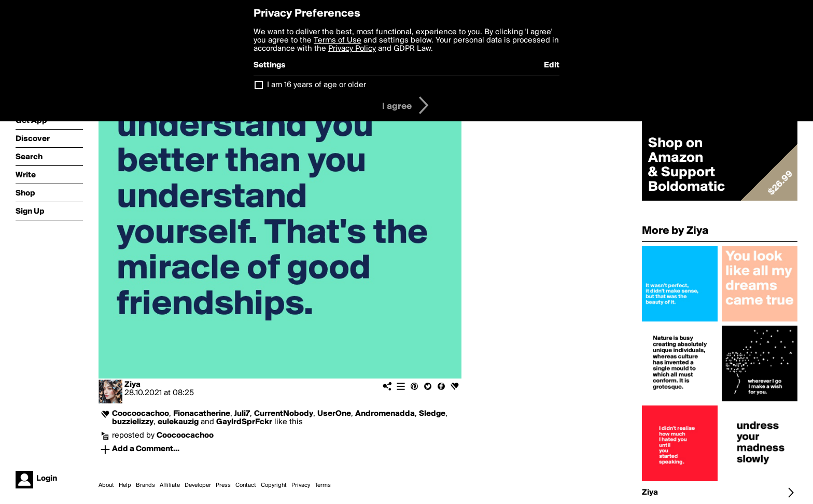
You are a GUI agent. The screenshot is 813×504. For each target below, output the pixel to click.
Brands (145, 485)
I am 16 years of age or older (317, 85)
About (106, 485)
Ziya (132, 385)
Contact (246, 485)
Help (125, 485)
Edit (552, 65)
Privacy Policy (352, 49)
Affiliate (170, 485)
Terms (323, 485)
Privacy (301, 485)
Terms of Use (338, 40)
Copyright (274, 485)
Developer (198, 485)
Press (223, 485)
